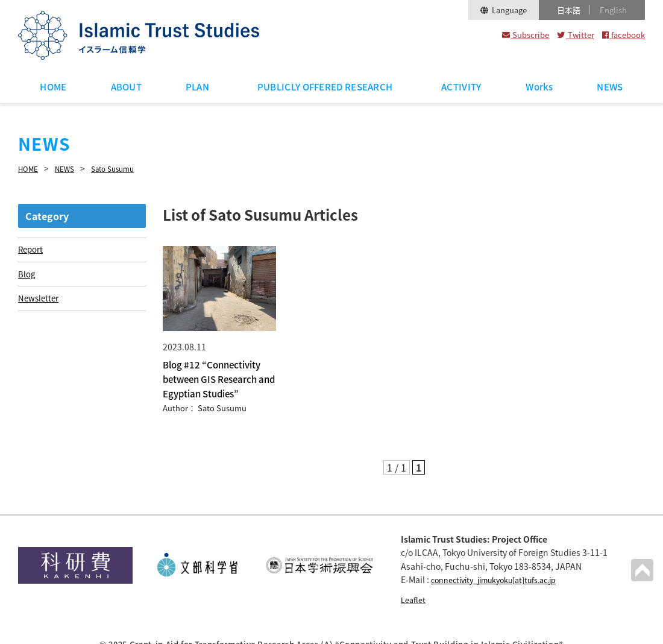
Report (31, 248)
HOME (53, 87)
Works (539, 87)
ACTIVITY (461, 87)
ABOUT (127, 87)
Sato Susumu (124, 168)
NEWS (610, 87)
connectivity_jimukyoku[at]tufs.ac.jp (504, 561)
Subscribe (526, 35)
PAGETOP (641, 569)
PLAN (197, 87)
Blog (27, 274)
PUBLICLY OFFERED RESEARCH (325, 87)
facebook (624, 35)
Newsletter (39, 300)
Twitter (575, 35)
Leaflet (415, 581)
